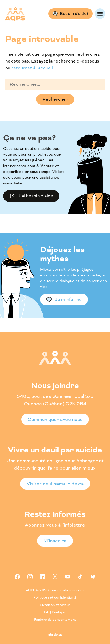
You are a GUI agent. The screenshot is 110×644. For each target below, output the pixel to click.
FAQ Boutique (55, 612)
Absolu (55, 635)
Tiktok (80, 577)
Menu (100, 14)
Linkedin (43, 577)
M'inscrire (55, 541)
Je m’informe (68, 299)
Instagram (30, 577)
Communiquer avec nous (55, 419)
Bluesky (93, 577)
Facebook (17, 577)
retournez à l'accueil (32, 68)
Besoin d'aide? (74, 14)
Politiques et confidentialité (55, 598)
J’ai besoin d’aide (35, 196)
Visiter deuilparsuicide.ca (55, 484)
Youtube (68, 577)
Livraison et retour (55, 605)
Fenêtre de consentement (55, 620)
